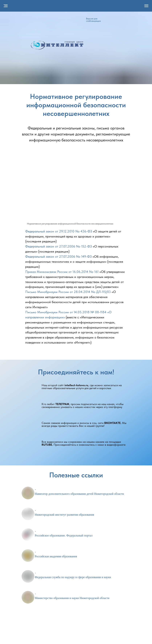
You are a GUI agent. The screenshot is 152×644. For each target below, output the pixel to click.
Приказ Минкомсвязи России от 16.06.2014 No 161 (62, 272)
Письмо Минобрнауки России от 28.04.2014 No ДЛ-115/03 (68, 292)
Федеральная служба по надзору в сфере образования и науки (73, 577)
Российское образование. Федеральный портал (64, 535)
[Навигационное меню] (146, 6)
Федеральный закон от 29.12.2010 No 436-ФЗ (59, 231)
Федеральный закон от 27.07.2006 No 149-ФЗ (58, 256)
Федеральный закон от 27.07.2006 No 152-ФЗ (59, 246)
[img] (57, 45)
